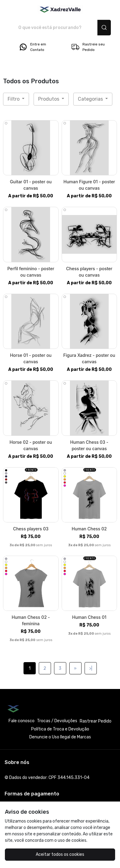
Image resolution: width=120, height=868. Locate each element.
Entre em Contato (32, 47)
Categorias (91, 99)
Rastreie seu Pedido (88, 47)
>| (91, 668)
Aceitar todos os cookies (60, 854)
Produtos (49, 99)
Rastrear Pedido (96, 721)
